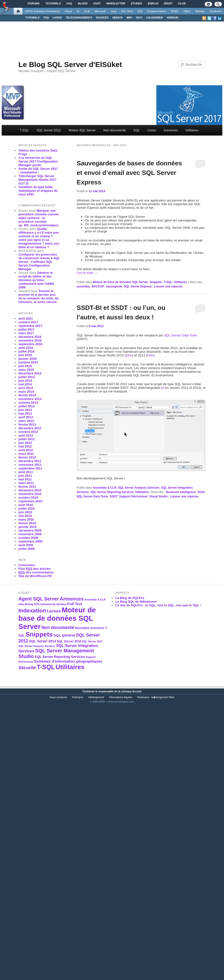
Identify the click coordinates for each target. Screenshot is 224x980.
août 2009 (26, 545)
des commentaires (36, 572)
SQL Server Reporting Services (112, 492)
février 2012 (27, 457)
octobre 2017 (28, 322)
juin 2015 (25, 366)
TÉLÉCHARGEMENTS (79, 18)
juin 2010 (25, 512)
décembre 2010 (30, 490)
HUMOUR (172, 18)
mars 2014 (26, 392)
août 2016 (26, 348)
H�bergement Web (163, 697)
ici (163, 388)
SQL (137, 130)
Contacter (89, 691)
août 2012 (26, 435)
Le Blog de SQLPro (130, 598)
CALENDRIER (155, 18)
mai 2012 (25, 446)
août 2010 (26, 505)
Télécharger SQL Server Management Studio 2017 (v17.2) (37, 180)
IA (78, 11)
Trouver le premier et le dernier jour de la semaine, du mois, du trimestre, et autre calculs (38, 296)
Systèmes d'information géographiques (68, 661)
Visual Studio (158, 496)
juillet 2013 (26, 406)
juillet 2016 (26, 351)
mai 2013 (25, 414)
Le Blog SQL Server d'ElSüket (70, 64)
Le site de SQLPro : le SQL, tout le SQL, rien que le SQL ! (158, 605)
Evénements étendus (54, 604)
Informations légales (121, 697)
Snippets (156, 282)
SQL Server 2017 (92, 641)
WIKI (129, 18)
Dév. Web (127, 11)
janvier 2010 (27, 527)
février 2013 (27, 424)
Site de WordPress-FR (35, 576)
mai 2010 (25, 516)
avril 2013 (25, 417)
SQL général (64, 635)
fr (127, 355)
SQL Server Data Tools (181, 335)
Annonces (171, 130)
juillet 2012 (26, 439)
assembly (83, 286)
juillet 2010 (26, 509)
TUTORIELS (33, 18)
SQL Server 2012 (49, 130)
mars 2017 (26, 333)
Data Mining (26, 604)
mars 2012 (26, 454)
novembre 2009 (30, 534)
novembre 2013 (30, 399)
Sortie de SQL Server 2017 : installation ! (38, 171)
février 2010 (27, 523)
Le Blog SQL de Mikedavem (136, 602)
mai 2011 (25, 479)
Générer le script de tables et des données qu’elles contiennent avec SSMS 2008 (36, 280)
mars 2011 (26, 483)
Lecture (54, 611)
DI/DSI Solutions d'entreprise (42, 11)
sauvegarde (114, 286)
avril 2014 (25, 388)
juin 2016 (25, 355)
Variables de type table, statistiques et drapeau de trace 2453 (38, 191)
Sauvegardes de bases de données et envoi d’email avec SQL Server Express (129, 173)
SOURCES (102, 18)
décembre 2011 (30, 461)
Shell (201, 492)
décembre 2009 (30, 530)
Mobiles (200, 11)
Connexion (26, 565)
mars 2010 (26, 519)
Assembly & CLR (105, 488)
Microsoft (100, 11)
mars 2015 (26, 370)
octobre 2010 (28, 498)
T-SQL (24, 130)
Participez (78, 697)
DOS (37, 604)
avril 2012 (25, 450)
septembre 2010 (30, 501)
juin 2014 (25, 381)
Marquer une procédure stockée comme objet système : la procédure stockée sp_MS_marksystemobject (38, 218)
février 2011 (27, 487)
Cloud (68, 11)
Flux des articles (34, 569)
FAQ (46, 18)
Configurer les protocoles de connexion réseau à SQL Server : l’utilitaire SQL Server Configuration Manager (39, 262)
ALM (87, 11)
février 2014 (27, 395)
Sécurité (27, 668)
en (131, 355)
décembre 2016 (30, 337)
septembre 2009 (30, 541)
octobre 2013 (28, 403)
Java (114, 11)
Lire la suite (87, 273)
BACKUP (98, 286)
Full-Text (75, 604)
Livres (152, 130)
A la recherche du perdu (38, 161)
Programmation (156, 11)
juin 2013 (25, 410)
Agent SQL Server (39, 599)
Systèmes (216, 11)
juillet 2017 (26, 329)
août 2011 (26, 472)
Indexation (32, 610)
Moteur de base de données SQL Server (121, 282)
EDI (140, 11)
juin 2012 (25, 443)
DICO (139, 18)
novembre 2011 (30, 465)
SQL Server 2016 (69, 641)
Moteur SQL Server (82, 130)
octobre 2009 (28, 538)
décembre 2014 (30, 373)
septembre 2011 (30, 468)
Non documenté (115, 130)
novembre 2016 (30, 340)
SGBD (175, 11)
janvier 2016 (27, 359)
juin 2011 (25, 476)
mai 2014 (25, 384)
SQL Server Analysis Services (139, 488)
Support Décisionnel (133, 496)
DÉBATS (117, 18)
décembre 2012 (30, 428)
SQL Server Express (138, 286)
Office (187, 11)
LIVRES (57, 18)
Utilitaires (192, 130)
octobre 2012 (28, 432)
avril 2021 (25, 319)
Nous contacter (58, 697)
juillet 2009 (26, 549)
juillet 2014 (26, 377)
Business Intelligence (181, 492)
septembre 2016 (30, 344)
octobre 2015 (28, 362)
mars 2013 (26, 421)
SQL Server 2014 (42, 641)
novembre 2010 (30, 494)
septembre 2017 (30, 326)
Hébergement (96, 697)
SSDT (114, 496)
